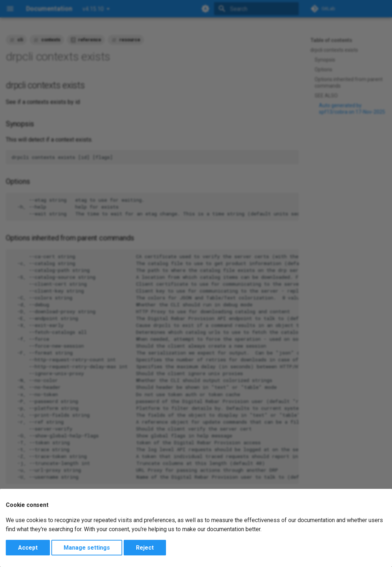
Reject (145, 548)
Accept (28, 548)
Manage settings (87, 548)
